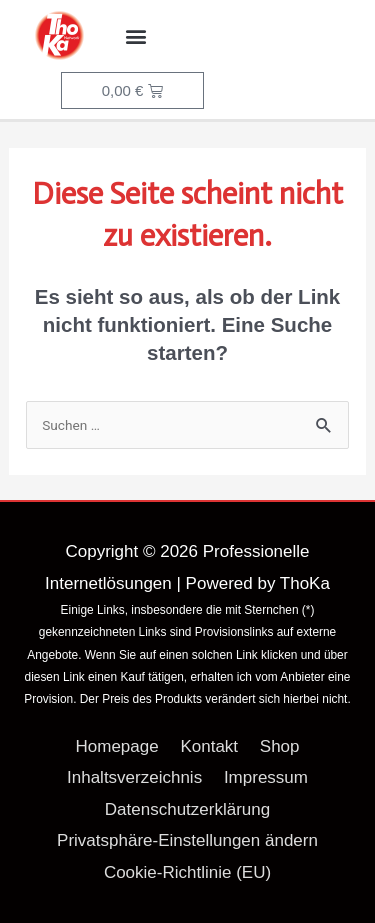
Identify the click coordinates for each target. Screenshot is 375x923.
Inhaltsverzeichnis (134, 777)
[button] (136, 36)
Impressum (266, 777)
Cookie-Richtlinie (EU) (187, 872)
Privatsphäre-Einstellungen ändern (187, 840)
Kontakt (209, 746)
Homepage (117, 746)
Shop (280, 746)
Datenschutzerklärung (187, 809)
